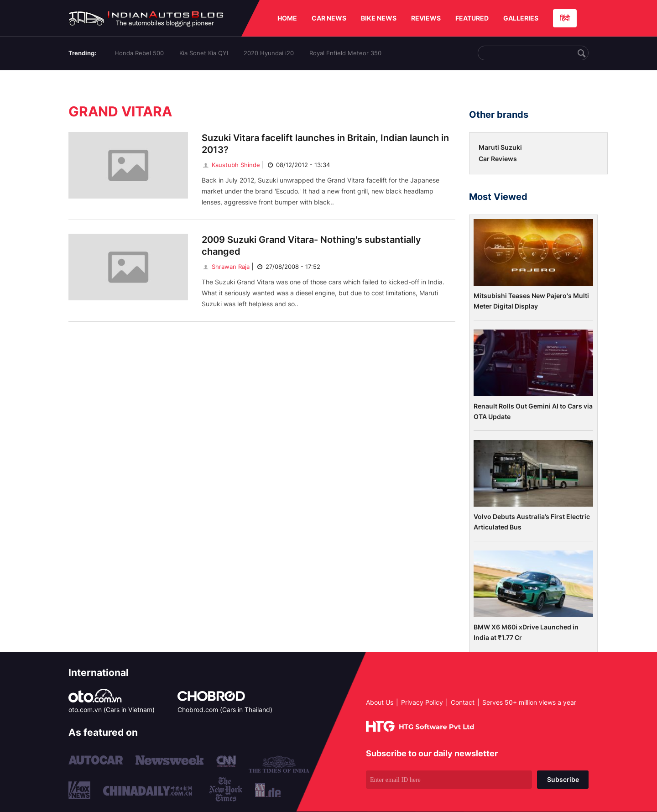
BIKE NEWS (379, 18)
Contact (463, 702)
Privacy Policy (422, 702)
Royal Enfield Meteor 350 (345, 53)
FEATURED (472, 18)
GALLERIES (521, 18)
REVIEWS (426, 18)
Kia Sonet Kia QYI (204, 53)
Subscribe (563, 779)
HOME (287, 18)
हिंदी (565, 18)
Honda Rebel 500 (139, 53)
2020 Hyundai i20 (269, 53)
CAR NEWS (329, 18)
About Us (380, 702)
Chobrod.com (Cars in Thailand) (225, 710)
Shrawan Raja (226, 267)
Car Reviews (498, 159)
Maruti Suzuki (500, 147)
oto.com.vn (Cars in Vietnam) (112, 710)
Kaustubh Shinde (231, 165)
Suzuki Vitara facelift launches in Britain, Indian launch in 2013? (325, 144)
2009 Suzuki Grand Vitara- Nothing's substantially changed (311, 246)
